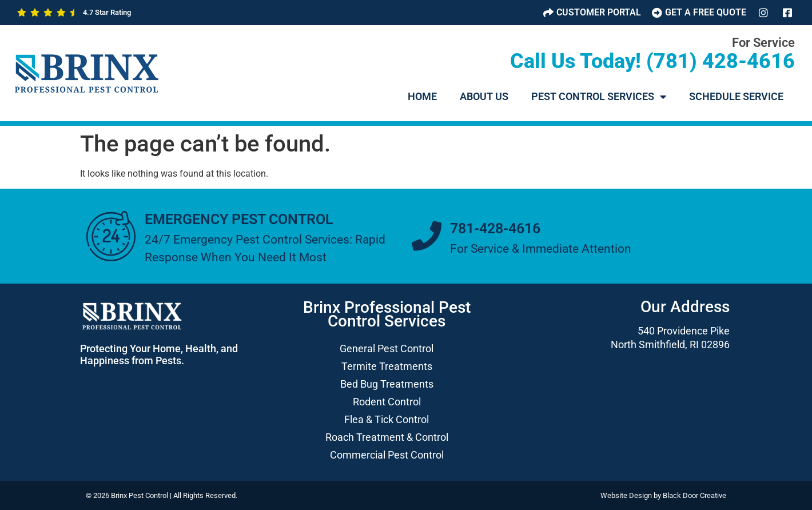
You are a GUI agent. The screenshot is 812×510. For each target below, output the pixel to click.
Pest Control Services (599, 97)
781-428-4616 (495, 228)
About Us (484, 96)
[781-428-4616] (427, 236)
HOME (422, 96)
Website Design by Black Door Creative (663, 495)
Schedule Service (736, 96)
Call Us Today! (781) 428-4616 (652, 61)
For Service (763, 43)
